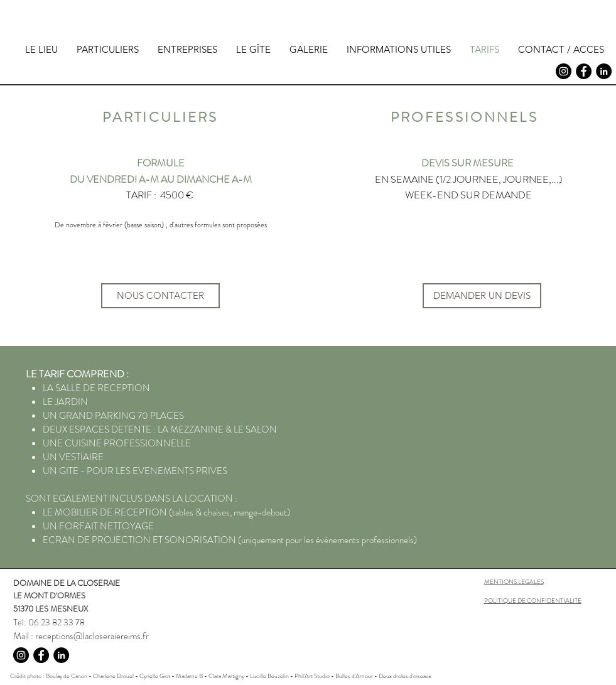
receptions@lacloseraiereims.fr (92, 636)
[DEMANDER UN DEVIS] (482, 296)
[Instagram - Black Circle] (564, 71)
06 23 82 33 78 (57, 622)
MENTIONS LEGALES (514, 582)
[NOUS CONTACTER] (160, 296)
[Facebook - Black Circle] (584, 71)
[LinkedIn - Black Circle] (604, 71)
